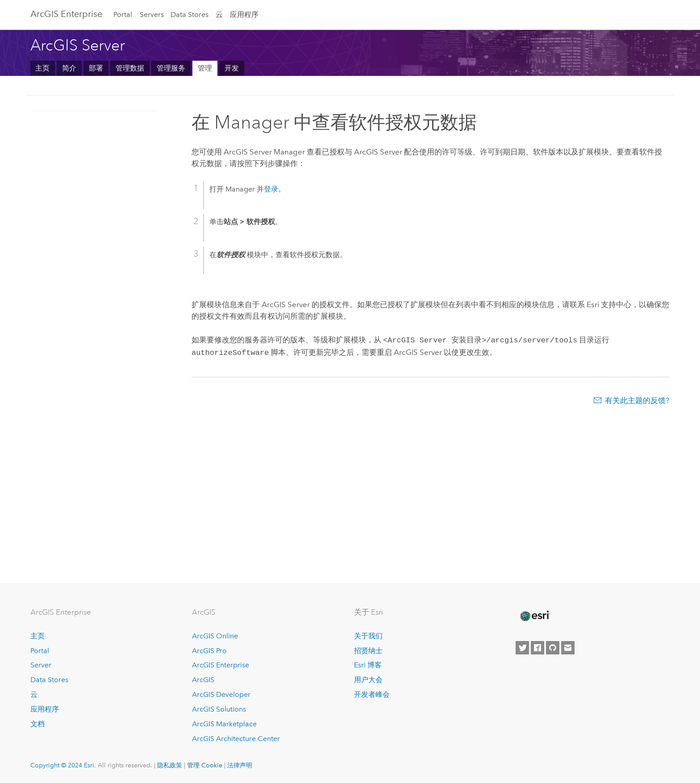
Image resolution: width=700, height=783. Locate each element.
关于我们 (368, 636)
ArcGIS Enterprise (66, 14)
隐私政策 (170, 765)
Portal (123, 15)
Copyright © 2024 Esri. (63, 765)
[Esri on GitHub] (553, 648)
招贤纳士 (368, 651)
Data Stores (190, 15)
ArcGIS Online (215, 636)
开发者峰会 (372, 694)
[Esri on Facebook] (537, 648)
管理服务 (171, 68)
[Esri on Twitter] (522, 648)
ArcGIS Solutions (219, 709)
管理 (205, 68)
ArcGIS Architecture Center (236, 739)
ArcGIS (203, 680)
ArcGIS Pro (209, 651)
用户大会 (368, 680)
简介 (69, 68)
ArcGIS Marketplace (224, 724)
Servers (152, 15)
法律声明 (240, 765)
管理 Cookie (205, 765)
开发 (232, 68)
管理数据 (130, 68)
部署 (96, 68)
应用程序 (244, 15)
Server (41, 665)
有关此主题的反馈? (637, 399)
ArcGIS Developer (221, 694)
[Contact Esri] (568, 648)
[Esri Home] (534, 616)
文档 (37, 724)
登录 (271, 189)
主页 (42, 68)
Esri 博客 (368, 665)
